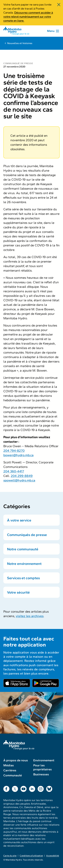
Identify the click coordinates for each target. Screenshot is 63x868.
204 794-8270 (14, 451)
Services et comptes (23, 578)
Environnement (44, 760)
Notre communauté (23, 549)
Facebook (6, 788)
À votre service (19, 520)
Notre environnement (24, 564)
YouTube (24, 788)
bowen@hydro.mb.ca (18, 455)
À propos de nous (16, 760)
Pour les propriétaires (43, 767)
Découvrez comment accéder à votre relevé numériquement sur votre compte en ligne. (28, 17)
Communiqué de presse (18, 63)
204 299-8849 (22, 476)
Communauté (13, 775)
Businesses (41, 774)
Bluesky (49, 788)
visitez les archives (30, 616)
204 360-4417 (14, 471)
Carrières (10, 770)
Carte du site (10, 856)
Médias (9, 765)
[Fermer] (59, 5)
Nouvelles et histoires (20, 43)
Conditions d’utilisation (31, 856)
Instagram (41, 788)
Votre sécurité (18, 592)
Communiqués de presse (27, 535)
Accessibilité (53, 856)
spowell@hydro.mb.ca (19, 480)
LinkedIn (32, 788)
